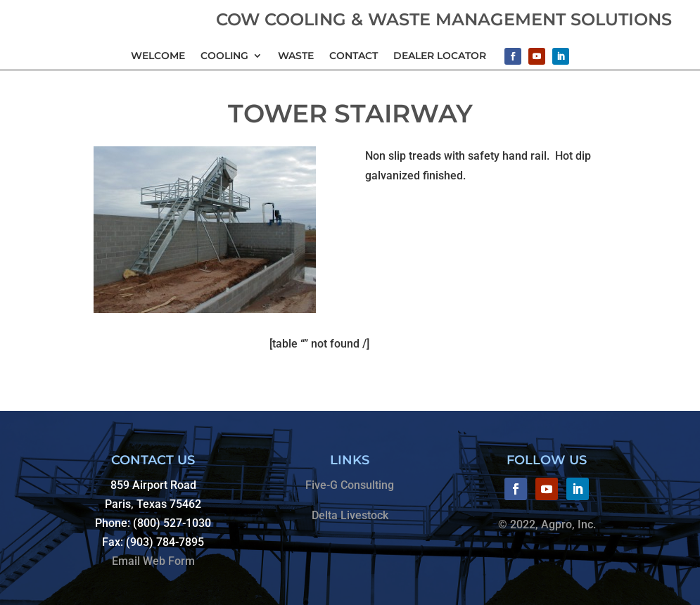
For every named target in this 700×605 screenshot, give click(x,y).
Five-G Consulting (350, 485)
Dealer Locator (440, 56)
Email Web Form (153, 561)
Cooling (224, 56)
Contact (354, 56)
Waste (296, 56)
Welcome (158, 56)
